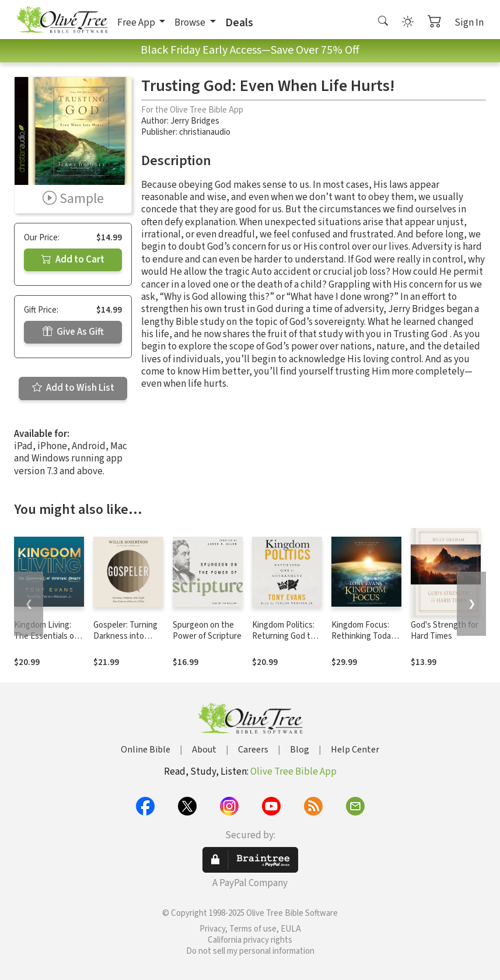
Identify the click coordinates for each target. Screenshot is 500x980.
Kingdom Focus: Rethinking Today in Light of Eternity (366, 636)
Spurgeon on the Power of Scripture (207, 631)
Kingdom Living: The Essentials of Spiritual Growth (46, 636)
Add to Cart (73, 260)
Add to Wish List (73, 388)
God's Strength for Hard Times (445, 631)
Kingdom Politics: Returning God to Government (284, 636)
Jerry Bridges (195, 121)
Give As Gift (73, 332)
